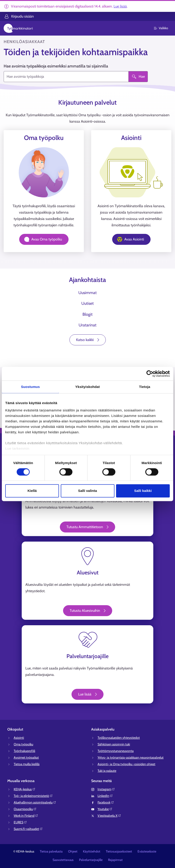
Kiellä (32, 491)
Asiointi (19, 738)
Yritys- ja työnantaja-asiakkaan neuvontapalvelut (131, 757)
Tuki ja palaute (107, 771)
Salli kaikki (143, 491)
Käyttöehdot (92, 851)
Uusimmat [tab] (87, 293)
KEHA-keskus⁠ (25, 789)
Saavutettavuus (63, 860)
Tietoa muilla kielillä (27, 764)
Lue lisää (120, 6)
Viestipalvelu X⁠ (109, 816)
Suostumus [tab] (30, 387)
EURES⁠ (20, 822)
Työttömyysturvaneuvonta (116, 751)
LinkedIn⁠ (105, 796)
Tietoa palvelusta (51, 851)
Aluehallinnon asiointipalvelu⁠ (35, 802)
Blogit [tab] (87, 314)
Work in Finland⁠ (26, 816)
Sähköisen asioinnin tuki (114, 744)
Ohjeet (73, 851)
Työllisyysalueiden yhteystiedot (119, 738)
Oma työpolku (23, 744)
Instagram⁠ (106, 789)
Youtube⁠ (105, 809)
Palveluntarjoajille (91, 860)
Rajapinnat (115, 860)
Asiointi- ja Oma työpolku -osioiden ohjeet (126, 764)
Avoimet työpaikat (26, 757)
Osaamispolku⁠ (25, 809)
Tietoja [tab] (145, 387)
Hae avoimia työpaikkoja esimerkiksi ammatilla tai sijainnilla (56, 66)
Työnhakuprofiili (24, 751)
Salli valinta (88, 491)
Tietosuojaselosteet (119, 851)
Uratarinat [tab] (87, 325)
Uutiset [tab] (87, 303)
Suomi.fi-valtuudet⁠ (28, 829)
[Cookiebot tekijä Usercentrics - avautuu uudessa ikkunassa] (150, 374)
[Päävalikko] (164, 28)
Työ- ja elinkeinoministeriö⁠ (33, 796)
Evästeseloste (147, 851)
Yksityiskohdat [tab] (87, 387)
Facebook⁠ (106, 802)
